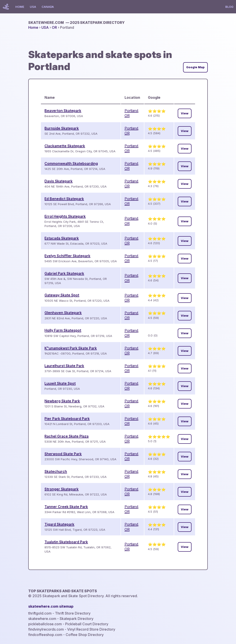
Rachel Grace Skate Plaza (67, 436)
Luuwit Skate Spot (60, 383)
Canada (48, 7)
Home (20, 7)
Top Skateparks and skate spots (63, 591)
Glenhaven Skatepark (63, 313)
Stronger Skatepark (62, 489)
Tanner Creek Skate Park (66, 507)
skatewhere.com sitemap (51, 606)
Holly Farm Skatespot (63, 330)
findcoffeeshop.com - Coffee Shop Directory (66, 635)
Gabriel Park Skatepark (64, 273)
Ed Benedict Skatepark (64, 199)
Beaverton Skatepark (63, 111)
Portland (131, 111)
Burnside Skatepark (62, 128)
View (185, 113)
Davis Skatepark (58, 181)
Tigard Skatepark (59, 524)
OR (54, 27)
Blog (229, 7)
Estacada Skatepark (62, 238)
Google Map (195, 67)
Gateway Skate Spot (62, 295)
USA (33, 7)
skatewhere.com (76, 23)
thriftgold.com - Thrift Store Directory (59, 613)
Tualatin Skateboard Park (66, 542)
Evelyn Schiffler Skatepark (67, 256)
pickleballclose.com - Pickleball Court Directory (68, 624)
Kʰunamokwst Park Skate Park (71, 348)
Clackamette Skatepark (65, 146)
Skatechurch (56, 471)
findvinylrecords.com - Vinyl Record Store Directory (72, 629)
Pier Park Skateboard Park (67, 419)
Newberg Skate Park (62, 401)
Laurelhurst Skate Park (64, 366)
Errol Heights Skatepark (65, 216)
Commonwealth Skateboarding (71, 163)
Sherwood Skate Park (63, 454)
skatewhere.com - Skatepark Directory (61, 619)
